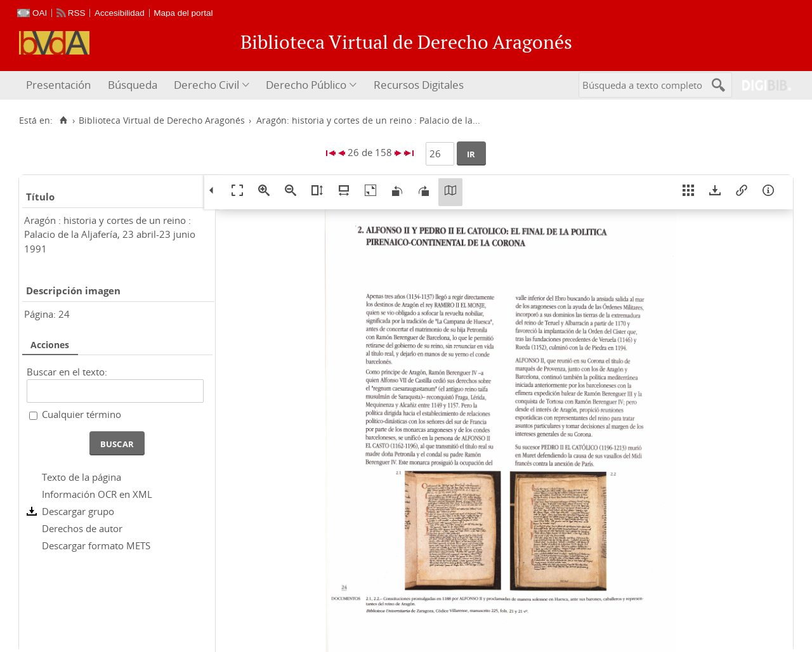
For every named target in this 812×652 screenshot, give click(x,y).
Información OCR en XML (97, 494)
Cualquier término (82, 414)
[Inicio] (63, 121)
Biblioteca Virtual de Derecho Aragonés (162, 121)
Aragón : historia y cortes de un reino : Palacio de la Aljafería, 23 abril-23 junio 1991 (110, 234)
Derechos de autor (82, 528)
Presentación (58, 85)
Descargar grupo (78, 511)
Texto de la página (82, 477)
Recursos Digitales (419, 85)
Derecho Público (306, 85)
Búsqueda (133, 85)
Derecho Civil (206, 85)
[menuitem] (60, 85)
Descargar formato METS (96, 545)
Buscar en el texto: (67, 372)
